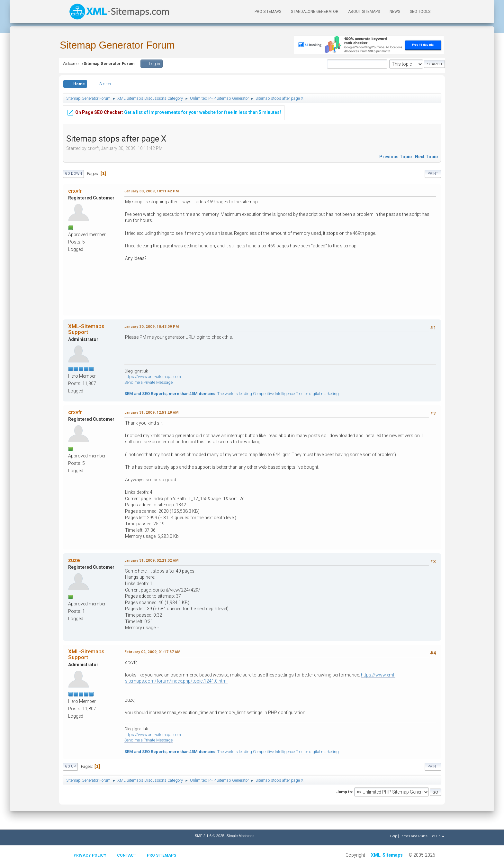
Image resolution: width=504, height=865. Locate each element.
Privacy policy (90, 855)
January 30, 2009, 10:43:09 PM (152, 327)
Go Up (70, 766)
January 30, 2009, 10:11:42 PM (152, 191)
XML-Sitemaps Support (86, 329)
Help (393, 836)
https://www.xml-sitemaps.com (153, 377)
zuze (74, 560)
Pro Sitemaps (162, 855)
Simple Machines (240, 836)
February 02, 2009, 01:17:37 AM (152, 652)
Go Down (73, 174)
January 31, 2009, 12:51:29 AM (151, 412)
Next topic (426, 157)
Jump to (344, 792)
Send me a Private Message (148, 382)
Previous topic (396, 157)
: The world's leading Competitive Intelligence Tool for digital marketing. (232, 394)
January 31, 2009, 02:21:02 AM (151, 560)
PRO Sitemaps (268, 12)
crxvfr (75, 191)
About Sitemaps (364, 12)
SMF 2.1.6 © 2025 (210, 836)
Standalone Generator (315, 12)
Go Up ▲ (438, 836)
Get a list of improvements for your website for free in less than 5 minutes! (174, 112)
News (395, 12)
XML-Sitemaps (387, 855)
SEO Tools (420, 12)
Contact (127, 855)
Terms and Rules (414, 836)
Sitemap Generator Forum (117, 45)
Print (433, 174)
